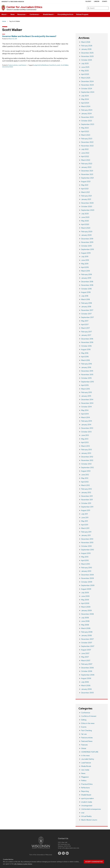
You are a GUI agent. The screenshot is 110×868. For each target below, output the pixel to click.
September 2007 (88, 646)
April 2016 (85, 357)
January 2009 (86, 610)
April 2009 (85, 603)
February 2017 (87, 332)
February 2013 (86, 450)
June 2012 (85, 475)
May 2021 (85, 185)
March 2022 (86, 160)
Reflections (85, 788)
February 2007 (87, 664)
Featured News (87, 741)
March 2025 (86, 78)
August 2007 (86, 650)
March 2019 (86, 271)
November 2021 (87, 174)
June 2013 (85, 435)
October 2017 (86, 314)
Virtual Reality (86, 816)
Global (84, 748)
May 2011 (85, 521)
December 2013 (87, 428)
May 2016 (85, 353)
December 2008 (87, 614)
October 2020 (87, 206)
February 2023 (87, 139)
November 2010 (87, 542)
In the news (85, 756)
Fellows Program (82, 14)
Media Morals (86, 766)
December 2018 (87, 282)
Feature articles (13, 65)
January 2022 (86, 167)
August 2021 (86, 181)
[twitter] (63, 853)
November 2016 (87, 342)
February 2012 (86, 489)
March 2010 (86, 564)
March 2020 (86, 228)
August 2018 (86, 292)
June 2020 (85, 217)
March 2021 (85, 192)
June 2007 (85, 653)
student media (87, 802)
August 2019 (86, 253)
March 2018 (86, 299)
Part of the (41, 855)
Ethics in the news (88, 723)
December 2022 (87, 142)
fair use (84, 734)
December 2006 (87, 668)
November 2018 (87, 285)
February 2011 (86, 532)
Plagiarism (85, 777)
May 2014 (85, 410)
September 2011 (87, 507)
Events (84, 727)
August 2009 (86, 589)
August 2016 (86, 349)
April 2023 (85, 131)
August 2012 (86, 471)
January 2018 (86, 307)
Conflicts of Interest (89, 716)
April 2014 (85, 414)
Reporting (85, 791)
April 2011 (85, 525)
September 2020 (88, 210)
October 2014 (86, 407)
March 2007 (86, 661)
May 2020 (85, 221)
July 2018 (85, 296)
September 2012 (87, 467)
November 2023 (87, 117)
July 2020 (85, 214)
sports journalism (87, 798)
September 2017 (87, 317)
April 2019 (85, 267)
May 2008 (85, 625)
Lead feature (22, 65)
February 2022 (87, 164)
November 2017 (87, 310)
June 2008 (85, 621)
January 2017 (86, 335)
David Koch (53, 65)
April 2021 (85, 189)
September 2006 (88, 675)
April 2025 (85, 74)
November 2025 (87, 56)
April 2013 (85, 442)
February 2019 (87, 274)
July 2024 (85, 96)
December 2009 (87, 575)
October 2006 (87, 671)
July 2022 (85, 149)
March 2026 (86, 42)
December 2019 (87, 239)
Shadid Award (49, 14)
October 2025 (87, 60)
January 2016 (86, 367)
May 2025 (85, 71)
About (5, 14)
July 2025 (85, 63)
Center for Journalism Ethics (24, 7)
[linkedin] (67, 853)
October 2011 (86, 503)
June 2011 (85, 518)
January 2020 (86, 235)
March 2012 (85, 485)
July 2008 (85, 618)
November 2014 (87, 403)
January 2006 (86, 689)
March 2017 (86, 328)
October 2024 (87, 89)
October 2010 (86, 546)
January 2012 (86, 492)
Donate (105, 1)
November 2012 (87, 460)
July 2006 (85, 682)
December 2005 (87, 693)
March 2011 (85, 528)
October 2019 (86, 246)
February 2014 (87, 421)
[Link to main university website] (41, 849)
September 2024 (88, 92)
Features (84, 745)
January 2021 (86, 199)
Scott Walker (65, 65)
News (13, 14)
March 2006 (86, 685)
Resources (22, 14)
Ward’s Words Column (89, 820)
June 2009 (85, 596)
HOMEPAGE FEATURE (90, 752)
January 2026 (86, 49)
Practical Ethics (87, 784)
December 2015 (87, 371)
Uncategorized (87, 806)
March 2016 (86, 360)
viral (83, 813)
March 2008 (86, 628)
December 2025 (87, 53)
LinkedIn (97, 1)
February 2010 (87, 568)
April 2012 (85, 482)
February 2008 (87, 632)
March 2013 (85, 446)
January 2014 (86, 425)
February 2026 (87, 46)
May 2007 (85, 657)
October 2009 (87, 582)
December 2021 (87, 171)
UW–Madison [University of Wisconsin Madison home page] (13, 2)
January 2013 (86, 453)
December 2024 (87, 81)
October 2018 (86, 289)
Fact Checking (86, 730)
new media (85, 770)
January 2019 (86, 278)
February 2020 (87, 232)
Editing (84, 720)
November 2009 (87, 578)
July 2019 (85, 257)
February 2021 (86, 196)
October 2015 (86, 378)
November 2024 (87, 85)
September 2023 (88, 124)
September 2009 (88, 585)
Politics (84, 780)
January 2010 (86, 571)
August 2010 (86, 553)
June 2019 (85, 260)
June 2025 (85, 67)
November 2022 (87, 146)
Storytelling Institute (65, 14)
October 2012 (86, 464)
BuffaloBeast (44, 65)
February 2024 (87, 110)
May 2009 (85, 600)
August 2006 (86, 678)
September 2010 (88, 550)
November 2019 (87, 242)
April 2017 (85, 324)
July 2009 (85, 593)
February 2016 (87, 364)
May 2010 (85, 557)
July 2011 (84, 514)
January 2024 (86, 114)
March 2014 (86, 417)
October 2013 (86, 432)
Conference (35, 14)
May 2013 (85, 439)
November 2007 (87, 639)
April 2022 (85, 156)
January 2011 (86, 535)
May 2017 (85, 321)
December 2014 (87, 400)
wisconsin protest (8, 67)
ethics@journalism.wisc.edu (71, 848)
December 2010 (87, 539)
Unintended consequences (91, 809)
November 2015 (87, 375)
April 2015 (85, 385)
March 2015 (86, 389)
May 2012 (85, 478)
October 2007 (87, 643)
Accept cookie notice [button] (94, 862)
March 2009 (86, 607)
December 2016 (87, 339)
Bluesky (88, 1)
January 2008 (86, 635)
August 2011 (86, 510)
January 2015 (86, 396)
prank (58, 65)
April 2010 (85, 560)
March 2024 (86, 106)
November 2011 (87, 500)
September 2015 (87, 382)
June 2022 (85, 153)
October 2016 (86, 346)
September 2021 (87, 178)
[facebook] (60, 853)
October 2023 (87, 121)
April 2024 (85, 103)
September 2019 (87, 249)
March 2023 (86, 135)
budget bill (37, 65)
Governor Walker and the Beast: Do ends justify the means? (29, 36)
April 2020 (85, 224)
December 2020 (87, 203)
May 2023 (85, 128)
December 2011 (87, 496)
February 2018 (87, 303)
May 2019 (85, 264)
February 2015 (87, 392)
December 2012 (87, 457)
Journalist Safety (88, 759)
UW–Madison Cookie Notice (23, 864)
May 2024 (85, 99)
